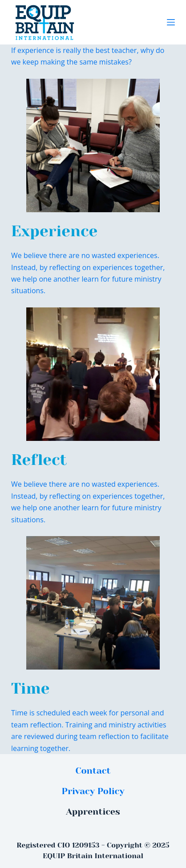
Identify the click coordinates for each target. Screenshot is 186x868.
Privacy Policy (93, 791)
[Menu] (171, 22)
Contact (93, 771)
